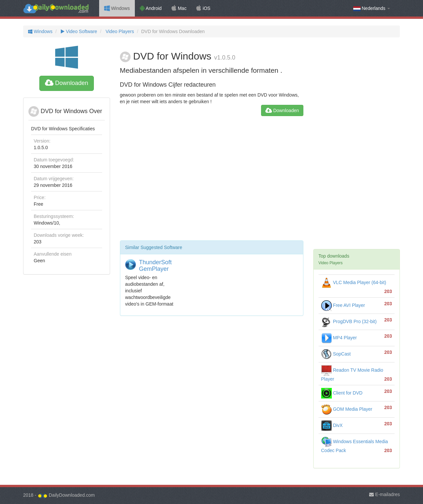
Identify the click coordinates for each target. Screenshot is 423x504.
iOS (203, 8)
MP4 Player (339, 338)
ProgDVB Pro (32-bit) (349, 321)
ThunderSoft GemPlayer (155, 266)
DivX (332, 425)
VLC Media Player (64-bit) (354, 282)
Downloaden (67, 83)
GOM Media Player (347, 409)
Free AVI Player (343, 305)
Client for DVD (342, 393)
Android (151, 8)
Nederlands (372, 8)
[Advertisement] (212, 181)
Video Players (119, 31)
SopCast (336, 354)
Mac (179, 8)
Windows (117, 8)
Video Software (78, 31)
